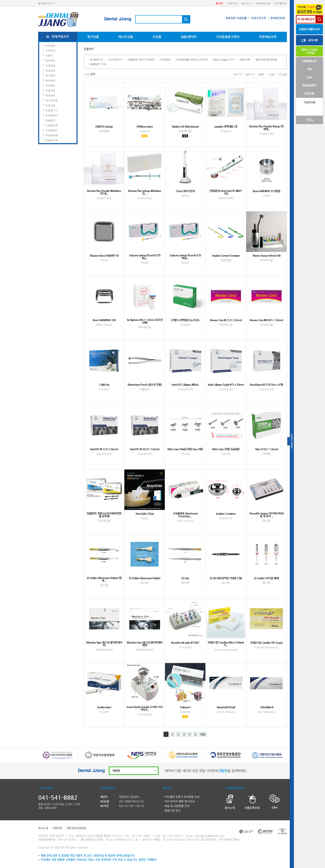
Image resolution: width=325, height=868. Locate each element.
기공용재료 (52, 125)
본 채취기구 (97, 59)
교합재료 (50, 85)
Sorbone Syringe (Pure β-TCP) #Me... (185, 257)
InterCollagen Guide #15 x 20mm (226, 385)
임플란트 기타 (98, 64)
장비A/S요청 (278, 18)
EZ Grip (185, 578)
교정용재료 (52, 135)
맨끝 (203, 735)
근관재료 (50, 65)
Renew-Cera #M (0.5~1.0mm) (266, 320)
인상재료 (50, 46)
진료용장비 (52, 115)
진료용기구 (52, 110)
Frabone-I (185, 707)
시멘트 (49, 55)
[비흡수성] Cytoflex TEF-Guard (266, 643)
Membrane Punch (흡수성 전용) (145, 385)
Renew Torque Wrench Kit (267, 255)
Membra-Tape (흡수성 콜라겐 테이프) (104, 644)
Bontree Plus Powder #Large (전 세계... (266, 128)
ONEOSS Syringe (104, 126)
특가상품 (93, 37)
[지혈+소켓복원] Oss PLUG (185, 320)
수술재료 (50, 90)
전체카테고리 (60, 37)
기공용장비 (52, 130)
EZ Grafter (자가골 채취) (266, 578)
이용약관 (57, 828)
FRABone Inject (145, 126)
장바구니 (246, 3)
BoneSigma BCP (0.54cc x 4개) (266, 385)
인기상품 (283, 74)
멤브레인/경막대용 (266, 59)
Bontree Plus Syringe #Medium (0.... (145, 192)
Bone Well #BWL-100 (104, 320)
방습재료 (50, 70)
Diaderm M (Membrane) (185, 126)
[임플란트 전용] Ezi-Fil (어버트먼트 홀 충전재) (104, 515)
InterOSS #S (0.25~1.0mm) (145, 449)
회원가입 (232, 3)
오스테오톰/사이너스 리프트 (192, 59)
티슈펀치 (165, 59)
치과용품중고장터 (228, 37)
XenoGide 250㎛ (145, 514)
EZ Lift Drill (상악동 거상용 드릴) (226, 578)
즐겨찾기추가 (46, 3)
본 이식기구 (116, 59)
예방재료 (50, 95)
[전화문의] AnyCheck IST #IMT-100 (226, 192)
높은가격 (250, 74)
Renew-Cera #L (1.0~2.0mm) (226, 320)
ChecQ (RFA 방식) (185, 191)
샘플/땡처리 (189, 37)
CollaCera (104, 385)
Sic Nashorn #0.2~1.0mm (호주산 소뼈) (145, 321)
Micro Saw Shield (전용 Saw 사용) (185, 449)
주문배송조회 (263, 3)
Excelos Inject (104, 707)
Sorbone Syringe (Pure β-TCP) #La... (145, 257)
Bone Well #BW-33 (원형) (267, 191)
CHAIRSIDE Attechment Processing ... (185, 515)
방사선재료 (52, 100)
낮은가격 (237, 74)
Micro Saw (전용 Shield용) (226, 449)
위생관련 (50, 105)
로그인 (219, 3)
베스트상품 (126, 37)
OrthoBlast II (267, 707)
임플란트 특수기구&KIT (141, 59)
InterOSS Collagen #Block (185, 385)
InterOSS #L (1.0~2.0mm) (104, 449)
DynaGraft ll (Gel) (226, 707)
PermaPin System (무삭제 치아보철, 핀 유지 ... (267, 515)
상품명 (261, 74)
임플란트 (50, 120)
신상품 (157, 37)
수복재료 (50, 51)
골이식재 (245, 59)
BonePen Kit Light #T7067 (185, 643)
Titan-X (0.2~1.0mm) (267, 449)
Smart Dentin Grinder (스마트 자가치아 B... (145, 708)
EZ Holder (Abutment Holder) (145, 578)
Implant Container (226, 514)
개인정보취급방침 (76, 828)
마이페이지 (281, 3)
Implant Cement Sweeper (226, 255)
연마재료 (50, 80)
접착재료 (50, 60)
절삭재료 (50, 75)
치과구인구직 (258, 18)
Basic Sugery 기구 (224, 59)
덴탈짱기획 (52, 140)
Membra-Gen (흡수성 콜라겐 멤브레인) (145, 644)
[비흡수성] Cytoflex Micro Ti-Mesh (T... (226, 644)
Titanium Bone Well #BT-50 (104, 255)
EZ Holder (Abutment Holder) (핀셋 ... (104, 579)
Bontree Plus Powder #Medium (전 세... (104, 192)
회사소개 (43, 828)
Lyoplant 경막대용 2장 (226, 126)
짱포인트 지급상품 (236, 18)
